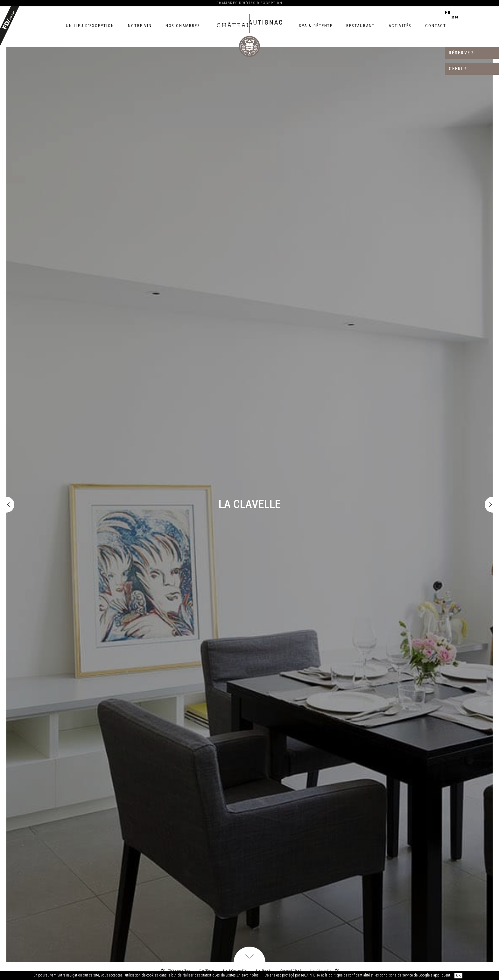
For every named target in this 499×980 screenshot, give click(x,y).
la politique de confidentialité (347, 975)
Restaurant (361, 26)
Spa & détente (316, 26)
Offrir (458, 69)
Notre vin (140, 26)
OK (458, 976)
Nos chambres (183, 26)
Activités (400, 26)
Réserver (461, 53)
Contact (436, 26)
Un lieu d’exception (90, 26)
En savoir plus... (249, 975)
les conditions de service (394, 975)
